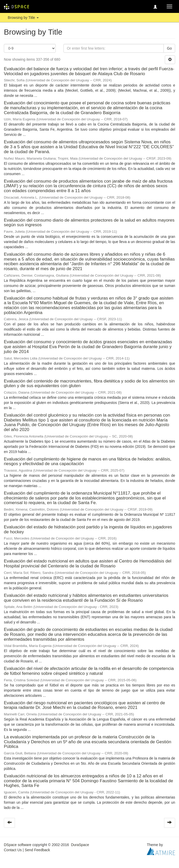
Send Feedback (37, 850)
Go (169, 48)
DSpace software (18, 845)
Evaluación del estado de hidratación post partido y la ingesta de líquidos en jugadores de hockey (88, 529)
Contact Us (13, 850)
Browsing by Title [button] (23, 18)
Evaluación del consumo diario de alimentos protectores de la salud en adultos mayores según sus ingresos (89, 223)
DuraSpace (80, 845)
